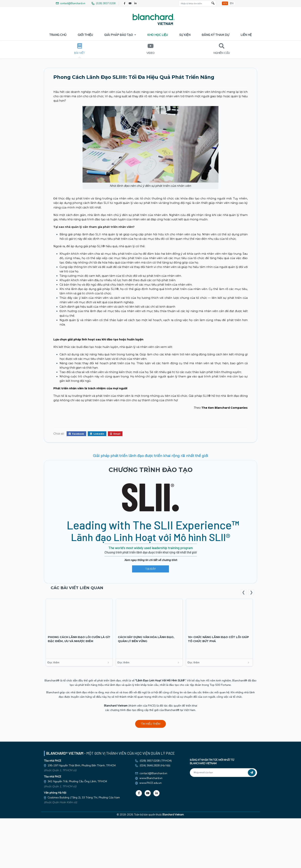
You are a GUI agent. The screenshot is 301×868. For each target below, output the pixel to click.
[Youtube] (130, 3)
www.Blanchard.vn (151, 855)
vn (225, 3)
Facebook (76, 511)
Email (115, 511)
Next (251, 669)
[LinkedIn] (135, 3)
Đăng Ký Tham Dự (215, 35)
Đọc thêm (81, 739)
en (232, 3)
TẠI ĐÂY (151, 646)
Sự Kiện (185, 35)
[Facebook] (125, 3)
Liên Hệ (246, 35)
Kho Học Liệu (158, 35)
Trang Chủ (58, 35)
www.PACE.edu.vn (150, 860)
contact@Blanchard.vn (153, 850)
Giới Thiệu (85, 35)
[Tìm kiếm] (213, 4)
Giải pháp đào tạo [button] (119, 35)
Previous (244, 669)
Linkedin (97, 511)
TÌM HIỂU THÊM (150, 800)
